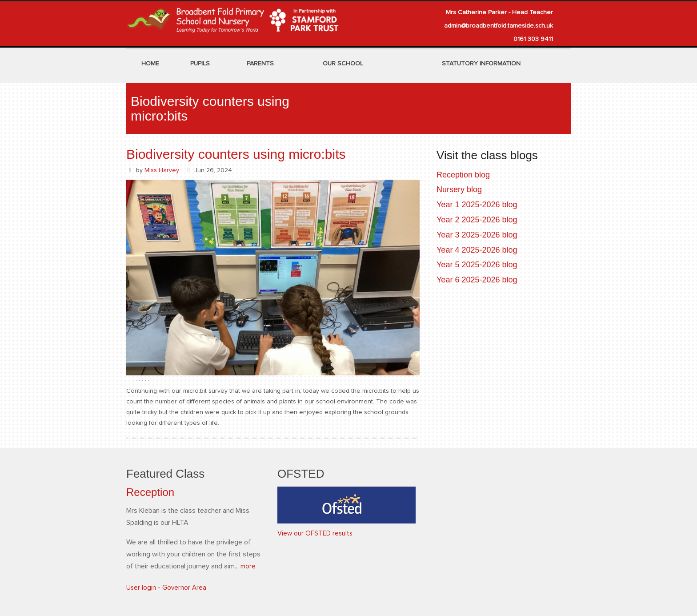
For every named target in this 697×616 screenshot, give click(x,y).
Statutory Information (481, 64)
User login (141, 588)
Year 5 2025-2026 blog (477, 265)
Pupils (200, 64)
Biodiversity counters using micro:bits (236, 154)
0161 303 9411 (533, 39)
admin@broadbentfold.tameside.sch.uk (499, 26)
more (248, 566)
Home (150, 64)
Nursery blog (459, 189)
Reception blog (463, 175)
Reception (150, 492)
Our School (343, 64)
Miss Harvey (162, 170)
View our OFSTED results (316, 533)
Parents (260, 64)
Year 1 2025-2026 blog (477, 205)
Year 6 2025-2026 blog (477, 280)
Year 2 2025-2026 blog (477, 220)
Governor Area (185, 588)
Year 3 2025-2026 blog (477, 235)
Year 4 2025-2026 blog (477, 250)
